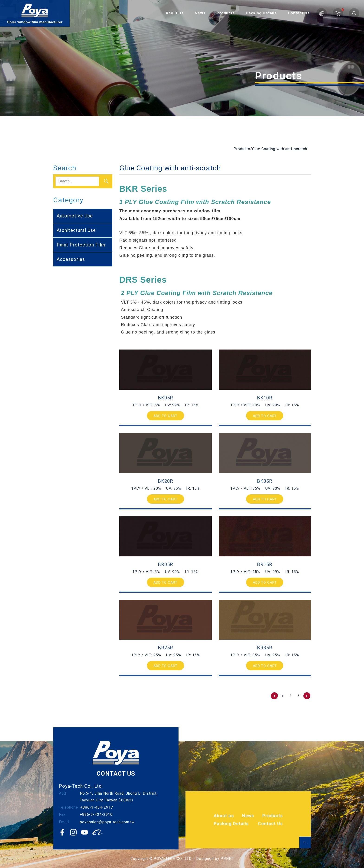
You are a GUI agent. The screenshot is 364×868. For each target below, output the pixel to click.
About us (224, 816)
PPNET (227, 859)
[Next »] (307, 696)
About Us (175, 13)
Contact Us (299, 13)
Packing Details (261, 13)
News (200, 13)
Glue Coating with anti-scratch (280, 149)
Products (226, 13)
